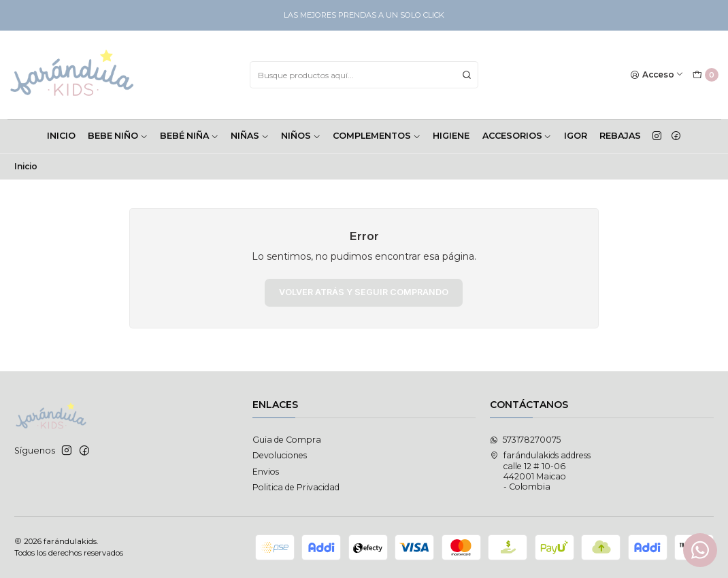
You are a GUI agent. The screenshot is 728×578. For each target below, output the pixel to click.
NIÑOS (301, 136)
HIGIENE (451, 136)
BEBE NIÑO (118, 136)
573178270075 (525, 440)
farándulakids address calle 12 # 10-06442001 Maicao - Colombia (540, 471)
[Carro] (705, 75)
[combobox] (364, 75)
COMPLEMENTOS (377, 136)
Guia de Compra (287, 440)
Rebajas (620, 136)
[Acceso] (657, 75)
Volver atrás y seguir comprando (364, 292)
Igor (576, 136)
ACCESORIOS (517, 136)
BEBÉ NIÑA (189, 136)
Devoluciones (280, 455)
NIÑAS (250, 136)
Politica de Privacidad (296, 487)
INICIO (61, 136)
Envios (266, 472)
